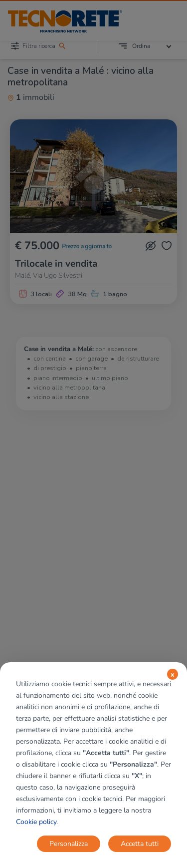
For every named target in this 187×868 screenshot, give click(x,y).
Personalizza (69, 844)
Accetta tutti (140, 844)
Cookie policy (36, 822)
